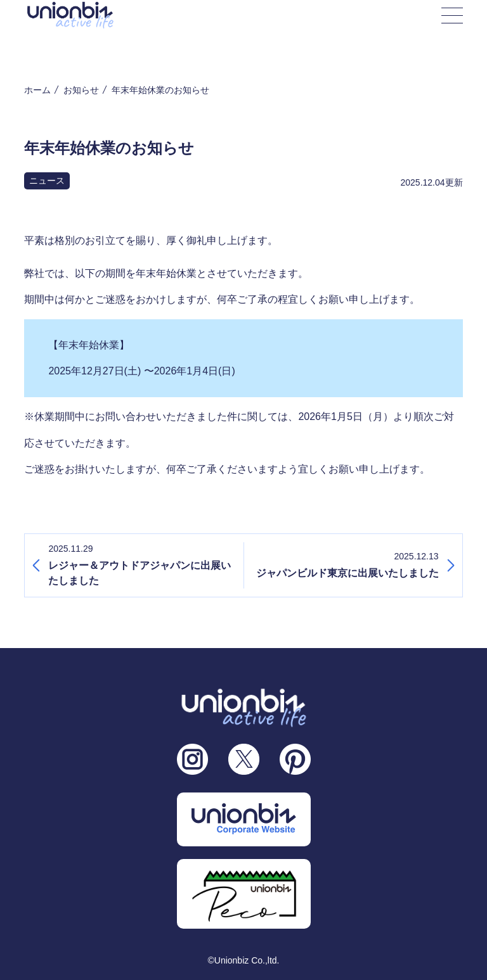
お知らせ (81, 90)
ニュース (47, 181)
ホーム (37, 90)
